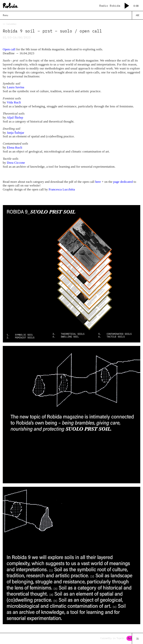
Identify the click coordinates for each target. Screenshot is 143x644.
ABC (138, 15)
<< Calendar (10, 24)
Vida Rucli (14, 102)
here (98, 182)
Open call (9, 49)
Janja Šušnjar (15, 133)
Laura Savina (15, 87)
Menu (5, 15)
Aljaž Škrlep (15, 117)
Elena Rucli (14, 147)
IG (138, 639)
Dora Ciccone (16, 163)
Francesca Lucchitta (62, 189)
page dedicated (123, 182)
